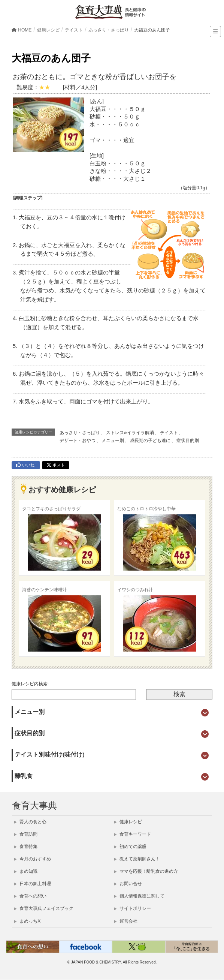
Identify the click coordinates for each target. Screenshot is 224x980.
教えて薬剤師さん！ (137, 859)
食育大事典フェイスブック (44, 908)
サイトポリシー (133, 908)
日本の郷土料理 (33, 884)
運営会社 (126, 921)
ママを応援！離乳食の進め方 (146, 871)
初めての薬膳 (130, 847)
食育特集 (26, 847)
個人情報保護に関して (139, 896)
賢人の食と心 (30, 822)
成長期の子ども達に (150, 441)
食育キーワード (133, 834)
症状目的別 (188, 441)
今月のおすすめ (33, 859)
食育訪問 (26, 834)
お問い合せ (128, 884)
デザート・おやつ (78, 441)
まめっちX (27, 921)
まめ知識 (26, 871)
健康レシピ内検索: (30, 684)
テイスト (169, 433)
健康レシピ (128, 822)
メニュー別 (113, 441)
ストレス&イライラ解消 (130, 433)
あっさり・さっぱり (80, 433)
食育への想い (30, 896)
